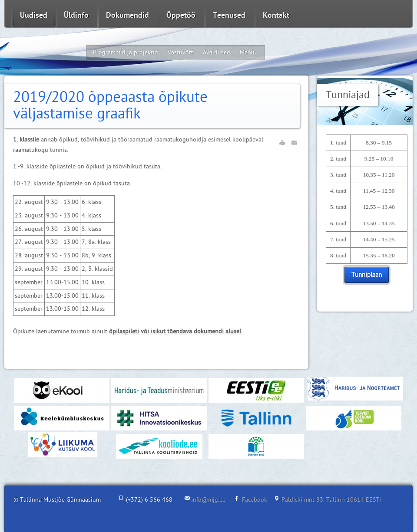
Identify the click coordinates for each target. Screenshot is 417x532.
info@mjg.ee (208, 500)
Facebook (255, 500)
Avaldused (217, 52)
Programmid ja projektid (126, 52)
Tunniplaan (367, 275)
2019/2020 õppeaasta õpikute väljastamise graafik (110, 106)
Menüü (249, 52)
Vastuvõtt (180, 52)
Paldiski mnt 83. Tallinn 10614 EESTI (331, 500)
